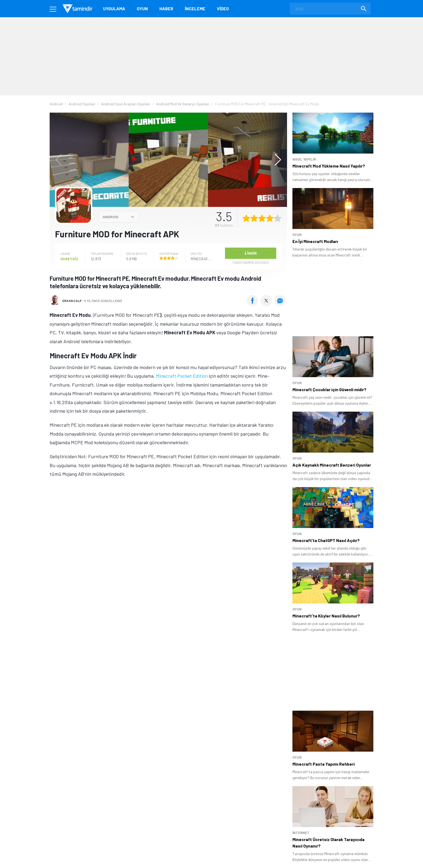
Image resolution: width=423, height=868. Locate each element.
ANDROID (110, 217)
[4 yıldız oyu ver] (270, 218)
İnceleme (195, 8)
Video (223, 8)
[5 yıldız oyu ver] (278, 218)
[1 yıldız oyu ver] (246, 218)
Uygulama (114, 8)
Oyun (142, 8)
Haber (166, 8)
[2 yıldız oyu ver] (254, 218)
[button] (275, 160)
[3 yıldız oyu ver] (262, 218)
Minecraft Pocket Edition (182, 376)
